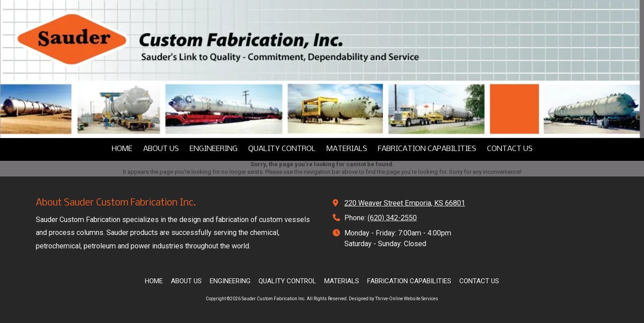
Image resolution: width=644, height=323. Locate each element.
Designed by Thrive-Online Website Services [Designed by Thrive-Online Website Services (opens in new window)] (394, 299)
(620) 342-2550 (392, 218)
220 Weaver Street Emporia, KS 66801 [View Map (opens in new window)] (405, 203)
